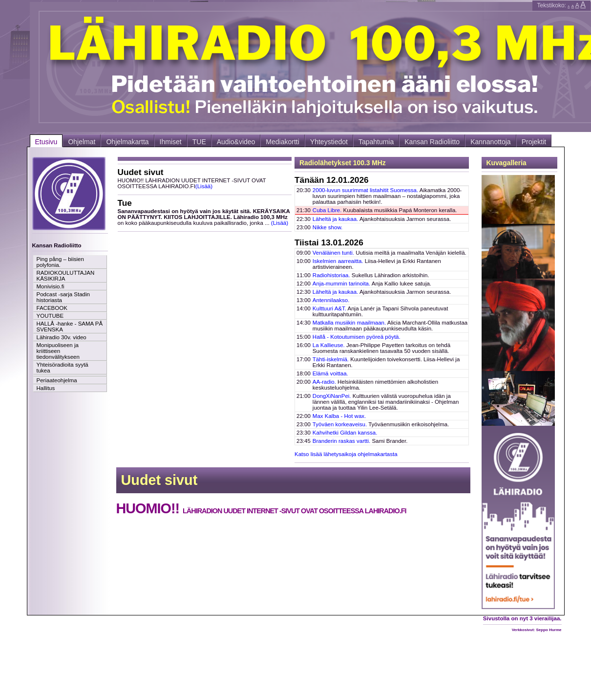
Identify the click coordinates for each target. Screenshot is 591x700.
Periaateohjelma (57, 380)
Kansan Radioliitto (432, 142)
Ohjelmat (82, 142)
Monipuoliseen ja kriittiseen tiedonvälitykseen (58, 351)
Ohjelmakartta (127, 142)
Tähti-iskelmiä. (331, 359)
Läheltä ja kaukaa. (335, 219)
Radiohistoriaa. (331, 275)
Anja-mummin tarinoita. (341, 284)
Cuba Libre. (327, 210)
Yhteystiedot (329, 142)
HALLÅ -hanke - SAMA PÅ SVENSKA (70, 327)
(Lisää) (204, 186)
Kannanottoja (491, 142)
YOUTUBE (50, 316)
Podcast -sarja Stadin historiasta (63, 297)
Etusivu (46, 142)
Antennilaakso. (331, 300)
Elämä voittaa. (330, 373)
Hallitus (46, 388)
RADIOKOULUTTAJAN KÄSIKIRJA (66, 276)
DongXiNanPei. (332, 396)
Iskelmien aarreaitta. (338, 261)
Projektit (534, 142)
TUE (199, 142)
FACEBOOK (52, 308)
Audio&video (236, 142)
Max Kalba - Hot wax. (339, 416)
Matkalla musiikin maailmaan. (349, 323)
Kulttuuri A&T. (329, 308)
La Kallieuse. (329, 345)
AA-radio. (324, 382)
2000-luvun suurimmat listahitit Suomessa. (365, 190)
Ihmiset (171, 142)
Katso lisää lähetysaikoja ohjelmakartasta (346, 454)
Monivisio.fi (51, 286)
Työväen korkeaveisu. (340, 424)
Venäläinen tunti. (333, 253)
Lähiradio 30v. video (62, 337)
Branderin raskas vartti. (341, 441)
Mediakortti (282, 142)
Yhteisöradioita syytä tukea (63, 368)
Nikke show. (327, 227)
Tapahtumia (376, 142)
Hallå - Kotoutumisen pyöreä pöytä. (357, 337)
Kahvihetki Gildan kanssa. (345, 433)
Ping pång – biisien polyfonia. (60, 262)
